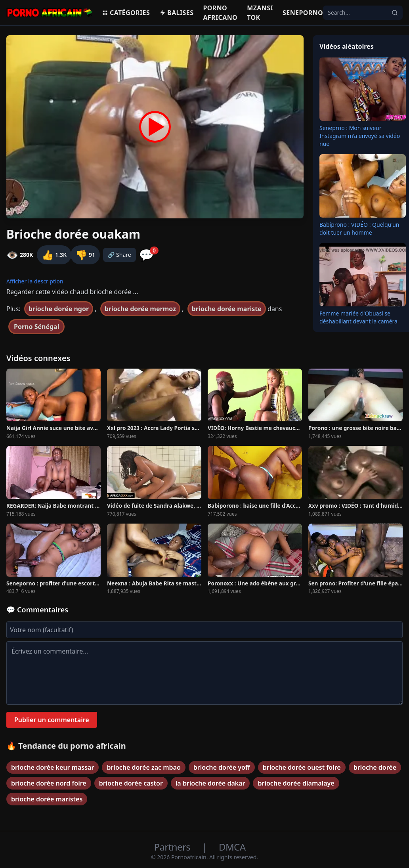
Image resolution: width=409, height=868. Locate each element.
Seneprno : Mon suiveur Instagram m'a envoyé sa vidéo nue (360, 136)
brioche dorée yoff (222, 767)
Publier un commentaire (52, 720)
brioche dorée (375, 767)
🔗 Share (119, 255)
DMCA (232, 847)
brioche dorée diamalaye (296, 783)
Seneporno (303, 13)
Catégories (126, 13)
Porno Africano (220, 13)
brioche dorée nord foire (49, 783)
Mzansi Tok (260, 13)
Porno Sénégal (36, 327)
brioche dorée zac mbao (143, 767)
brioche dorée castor (131, 783)
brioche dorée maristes (47, 799)
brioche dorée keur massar (53, 767)
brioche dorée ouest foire (302, 767)
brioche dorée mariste (227, 309)
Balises (176, 13)
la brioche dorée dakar (210, 783)
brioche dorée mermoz (140, 309)
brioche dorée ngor (59, 309)
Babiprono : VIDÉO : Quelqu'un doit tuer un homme (359, 228)
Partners (173, 847)
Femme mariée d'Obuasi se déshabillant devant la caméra (358, 317)
